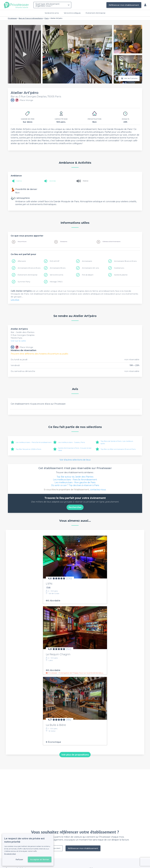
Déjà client (56, 848)
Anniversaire (87, 261)
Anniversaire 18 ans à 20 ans (125, 261)
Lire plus (15, 300)
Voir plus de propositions (75, 754)
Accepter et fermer (40, 859)
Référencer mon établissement (124, 5)
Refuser (19, 859)
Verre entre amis (56, 275)
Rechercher (75, 507)
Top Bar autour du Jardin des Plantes (75, 477)
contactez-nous (98, 490)
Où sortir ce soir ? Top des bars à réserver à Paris (75, 485)
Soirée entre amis (52, 13)
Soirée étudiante (121, 275)
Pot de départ (88, 275)
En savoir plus (10, 854)
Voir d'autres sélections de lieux (75, 460)
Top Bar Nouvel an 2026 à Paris (28, 449)
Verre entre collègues (72, 13)
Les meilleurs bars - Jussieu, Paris (71, 442)
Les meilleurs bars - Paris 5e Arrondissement (34, 442)
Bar (13, 332)
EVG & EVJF (55, 261)
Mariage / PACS (56, 282)
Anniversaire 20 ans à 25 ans (29, 268)
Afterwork (22, 261)
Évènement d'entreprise (95, 13)
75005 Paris (16, 338)
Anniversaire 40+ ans (90, 268)
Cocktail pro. (119, 268)
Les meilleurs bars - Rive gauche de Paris (75, 482)
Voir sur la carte (18, 341)
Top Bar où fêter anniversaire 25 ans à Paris (118, 449)
